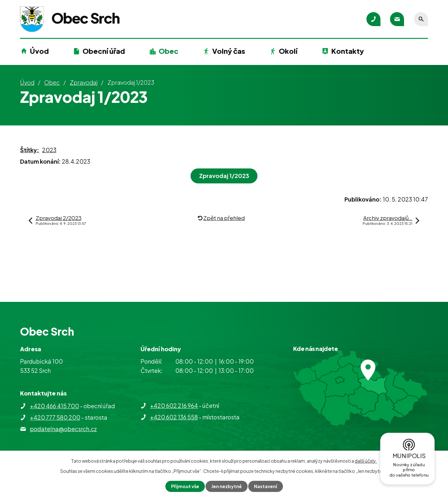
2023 (49, 150)
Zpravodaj (84, 82)
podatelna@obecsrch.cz (63, 429)
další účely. (366, 461)
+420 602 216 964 (174, 406)
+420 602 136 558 (174, 417)
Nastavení (266, 486)
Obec (169, 51)
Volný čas (229, 51)
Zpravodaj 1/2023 (224, 176)
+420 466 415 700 (54, 406)
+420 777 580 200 (55, 417)
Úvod (39, 51)
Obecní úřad (104, 51)
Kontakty (348, 51)
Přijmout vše (185, 486)
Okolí (288, 51)
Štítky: (30, 150)
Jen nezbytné (227, 486)
